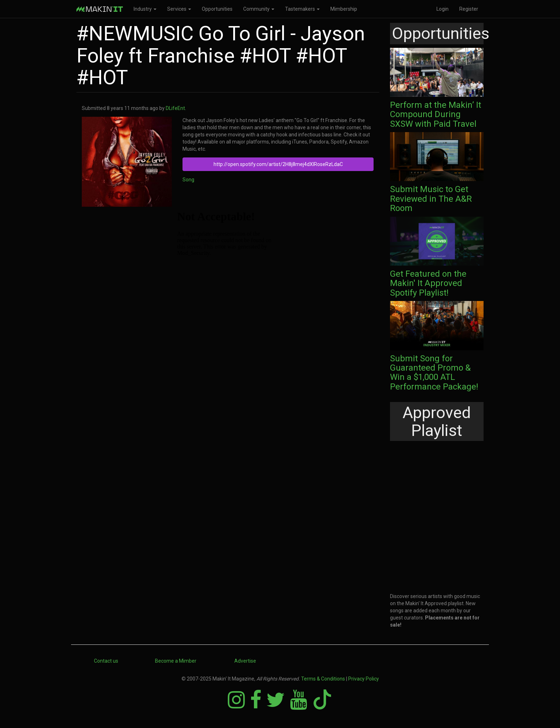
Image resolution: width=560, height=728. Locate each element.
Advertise (245, 661)
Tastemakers (302, 9)
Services (179, 9)
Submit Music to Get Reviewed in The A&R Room (431, 199)
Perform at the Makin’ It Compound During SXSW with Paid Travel (436, 114)
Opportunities (217, 9)
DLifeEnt (175, 108)
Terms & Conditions (323, 679)
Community (259, 9)
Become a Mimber (176, 661)
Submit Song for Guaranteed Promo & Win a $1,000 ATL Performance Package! (434, 373)
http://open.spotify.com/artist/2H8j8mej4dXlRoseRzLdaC (278, 164)
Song (188, 180)
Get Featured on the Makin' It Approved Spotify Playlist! (428, 283)
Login (442, 9)
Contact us (106, 661)
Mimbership (344, 9)
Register (469, 9)
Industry (145, 9)
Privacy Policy (364, 679)
